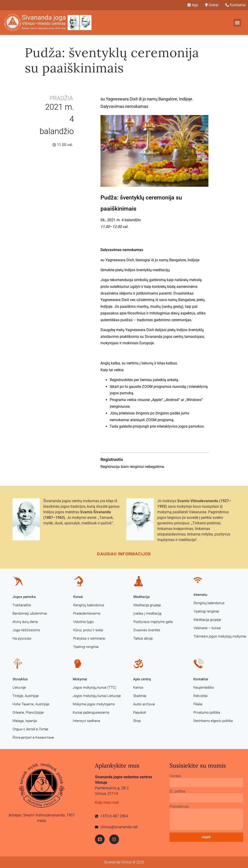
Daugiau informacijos (124, 554)
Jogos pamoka (24, 597)
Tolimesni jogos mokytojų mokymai (220, 636)
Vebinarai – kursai (207, 628)
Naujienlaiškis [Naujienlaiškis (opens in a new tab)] (204, 688)
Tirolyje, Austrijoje (26, 696)
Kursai (78, 597)
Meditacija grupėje (147, 605)
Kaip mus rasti (107, 802)
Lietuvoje (19, 688)
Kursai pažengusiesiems (91, 712)
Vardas (175, 776)
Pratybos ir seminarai (89, 638)
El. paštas (177, 791)
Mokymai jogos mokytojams (94, 704)
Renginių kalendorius (89, 605)
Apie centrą (142, 679)
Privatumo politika (207, 712)
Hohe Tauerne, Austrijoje (31, 704)
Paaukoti (140, 712)
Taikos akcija (143, 638)
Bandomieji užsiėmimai (30, 613)
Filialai (198, 704)
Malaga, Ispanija (25, 721)
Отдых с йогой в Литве (30, 729)
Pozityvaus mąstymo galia (153, 622)
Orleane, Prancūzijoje (28, 712)
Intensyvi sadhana (86, 721)
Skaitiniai (140, 696)
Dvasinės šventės (147, 630)
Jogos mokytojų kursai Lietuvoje (97, 696)
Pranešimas (179, 807)
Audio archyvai (144, 704)
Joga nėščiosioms (26, 630)
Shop (137, 721)
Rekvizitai (200, 696)
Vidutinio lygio (83, 622)
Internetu (200, 595)
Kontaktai (201, 679)
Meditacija (141, 597)
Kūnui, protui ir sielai (88, 630)
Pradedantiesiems (87, 613)
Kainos (138, 688)
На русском (22, 638)
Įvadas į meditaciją (147, 613)
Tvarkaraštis (22, 605)
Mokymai (80, 679)
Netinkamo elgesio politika (213, 721)
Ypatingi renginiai (86, 647)
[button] (237, 23)
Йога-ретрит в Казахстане (33, 737)
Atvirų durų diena (25, 622)
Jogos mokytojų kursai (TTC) (94, 688)
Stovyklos (20, 679)
